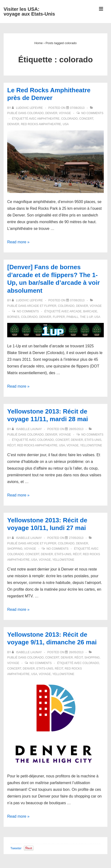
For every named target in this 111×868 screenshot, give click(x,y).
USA (66, 124)
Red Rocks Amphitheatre (41, 124)
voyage (73, 445)
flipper (59, 317)
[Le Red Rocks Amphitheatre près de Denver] (77, 108)
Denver (51, 113)
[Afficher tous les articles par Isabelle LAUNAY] (27, 429)
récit (11, 445)
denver (13, 124)
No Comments (92, 113)
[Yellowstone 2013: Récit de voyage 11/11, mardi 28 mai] (76, 429)
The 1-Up (86, 317)
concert (86, 119)
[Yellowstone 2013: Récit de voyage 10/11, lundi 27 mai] (76, 538)
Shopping (15, 549)
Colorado (36, 113)
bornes (13, 317)
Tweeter (16, 848)
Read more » (18, 242)
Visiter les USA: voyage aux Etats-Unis (29, 12)
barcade (90, 311)
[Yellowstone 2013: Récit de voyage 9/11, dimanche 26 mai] (76, 652)
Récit (79, 658)
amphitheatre (48, 119)
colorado (69, 119)
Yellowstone (91, 445)
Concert (52, 658)
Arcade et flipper (42, 306)
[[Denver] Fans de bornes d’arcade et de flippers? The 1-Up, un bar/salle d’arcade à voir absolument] (77, 300)
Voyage (65, 113)
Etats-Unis (93, 440)
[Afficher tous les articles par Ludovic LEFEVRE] (28, 108)
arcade (76, 311)
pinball (72, 317)
